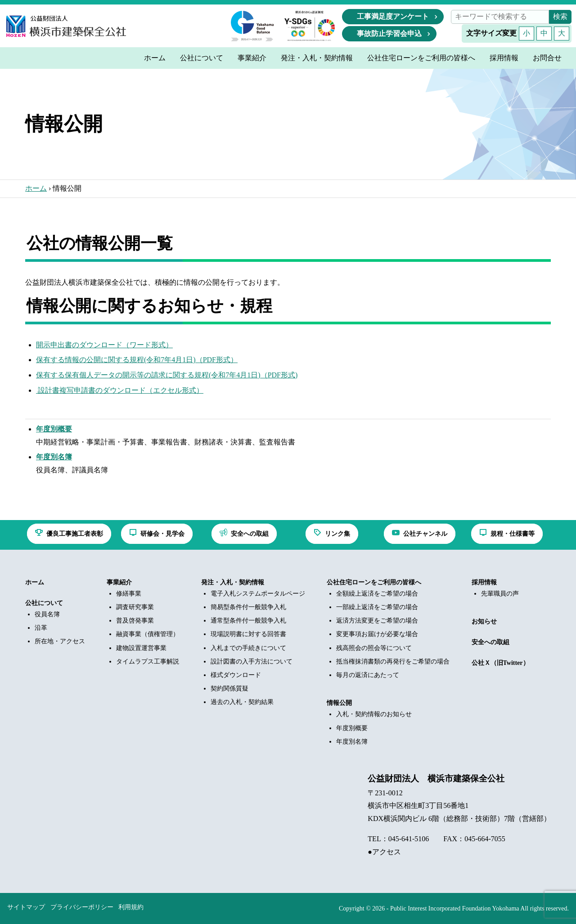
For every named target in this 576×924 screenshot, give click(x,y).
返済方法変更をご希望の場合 (377, 621)
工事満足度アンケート (393, 16)
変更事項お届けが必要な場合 (377, 634)
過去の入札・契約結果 (242, 702)
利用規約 (131, 907)
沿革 (41, 628)
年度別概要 (352, 728)
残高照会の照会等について (374, 648)
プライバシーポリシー (82, 907)
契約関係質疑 (229, 689)
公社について (44, 603)
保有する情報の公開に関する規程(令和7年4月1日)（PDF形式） (137, 360)
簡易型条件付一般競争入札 (248, 607)
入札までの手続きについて (248, 648)
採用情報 (484, 582)
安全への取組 (490, 642)
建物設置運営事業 (141, 648)
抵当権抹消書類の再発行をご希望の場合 (393, 662)
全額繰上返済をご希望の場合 (377, 594)
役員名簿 (47, 614)
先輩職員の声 (500, 594)
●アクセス (384, 852)
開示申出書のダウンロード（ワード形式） (104, 345)
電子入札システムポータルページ (258, 594)
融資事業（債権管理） (148, 634)
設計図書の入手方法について (252, 662)
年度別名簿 (352, 742)
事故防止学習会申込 (389, 34)
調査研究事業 (135, 607)
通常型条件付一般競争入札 (248, 621)
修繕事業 (129, 594)
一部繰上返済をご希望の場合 (377, 607)
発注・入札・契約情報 (233, 582)
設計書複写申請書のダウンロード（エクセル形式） (120, 390)
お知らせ (484, 621)
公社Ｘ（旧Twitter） (500, 663)
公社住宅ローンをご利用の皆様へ (374, 582)
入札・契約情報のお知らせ (374, 714)
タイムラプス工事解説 (148, 662)
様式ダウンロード (236, 675)
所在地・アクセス (60, 641)
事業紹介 (119, 582)
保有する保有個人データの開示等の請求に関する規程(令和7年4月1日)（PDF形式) (167, 375)
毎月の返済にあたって (368, 675)
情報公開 (339, 703)
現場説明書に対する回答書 (248, 634)
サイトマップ (26, 907)
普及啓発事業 (135, 621)
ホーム (36, 188)
